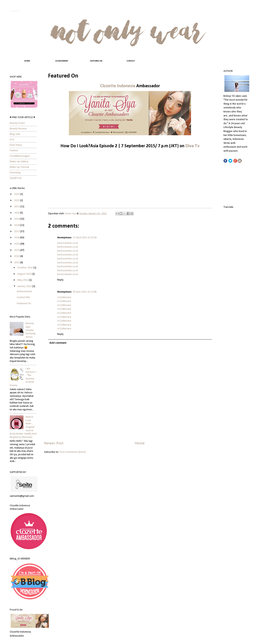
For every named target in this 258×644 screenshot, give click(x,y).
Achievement (24, 292)
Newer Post (54, 443)
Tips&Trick (16, 178)
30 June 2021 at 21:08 (85, 292)
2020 (17, 213)
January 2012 (25, 286)
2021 (17, 207)
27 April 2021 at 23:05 (85, 238)
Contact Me (23, 297)
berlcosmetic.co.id (68, 243)
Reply (60, 280)
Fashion (14, 151)
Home (140, 443)
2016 (17, 238)
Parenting (15, 173)
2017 (17, 232)
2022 (17, 200)
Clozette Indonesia (118, 86)
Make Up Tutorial (19, 167)
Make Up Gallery (19, 162)
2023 (17, 194)
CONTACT (131, 61)
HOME (27, 61)
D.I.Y (12, 140)
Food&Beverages (20, 156)
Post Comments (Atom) (73, 452)
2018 (17, 225)
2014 (17, 250)
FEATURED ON (96, 61)
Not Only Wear (14, 11)
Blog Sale (15, 134)
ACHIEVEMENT (62, 61)
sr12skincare (64, 297)
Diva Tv (192, 146)
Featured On (24, 304)
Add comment (58, 343)
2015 (17, 244)
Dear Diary (16, 145)
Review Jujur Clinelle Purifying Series (31, 330)
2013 (17, 256)
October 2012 (25, 268)
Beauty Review (18, 129)
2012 (17, 263)
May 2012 (23, 280)
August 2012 (25, 274)
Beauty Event (17, 123)
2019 (17, 219)
